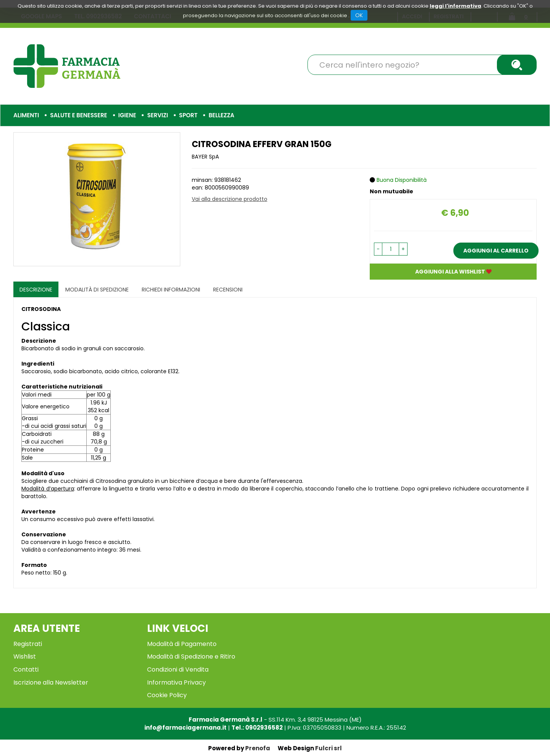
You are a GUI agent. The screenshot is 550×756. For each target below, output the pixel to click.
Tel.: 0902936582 (257, 728)
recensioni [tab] (228, 290)
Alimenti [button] (26, 115)
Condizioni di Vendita (178, 669)
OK (359, 15)
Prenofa (258, 748)
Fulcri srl (328, 748)
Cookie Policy (167, 695)
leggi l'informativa (455, 6)
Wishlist (25, 656)
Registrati (28, 644)
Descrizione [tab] (36, 290)
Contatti (26, 669)
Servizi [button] (157, 115)
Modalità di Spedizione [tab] (97, 290)
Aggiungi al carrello (496, 251)
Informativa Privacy (176, 682)
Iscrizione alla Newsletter (51, 682)
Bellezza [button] (221, 115)
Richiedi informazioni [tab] (171, 290)
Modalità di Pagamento (182, 644)
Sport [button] (188, 115)
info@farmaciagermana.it (185, 728)
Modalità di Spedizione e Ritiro (191, 656)
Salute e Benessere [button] (78, 115)
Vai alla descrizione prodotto (230, 199)
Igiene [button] (127, 115)
